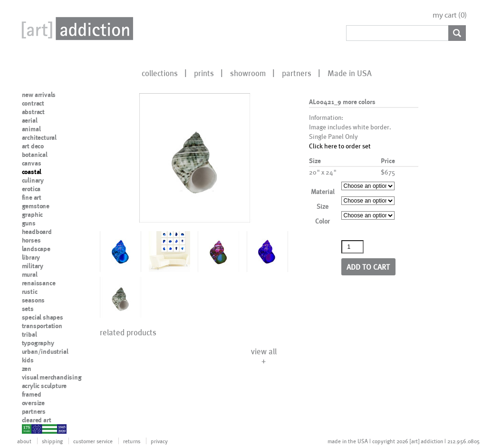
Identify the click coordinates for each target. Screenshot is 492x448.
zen (27, 369)
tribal (29, 334)
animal (31, 129)
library (31, 257)
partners (297, 73)
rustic (30, 292)
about (24, 441)
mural (30, 274)
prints (204, 73)
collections (160, 73)
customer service (93, 441)
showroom (248, 73)
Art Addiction (76, 29)
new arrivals (39, 95)
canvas (32, 163)
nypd (29, 429)
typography (38, 343)
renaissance (39, 283)
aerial (30, 120)
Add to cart (368, 267)
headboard (37, 232)
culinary (33, 180)
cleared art (37, 420)
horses (31, 240)
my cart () (450, 15)
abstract (33, 112)
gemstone (36, 206)
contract (33, 103)
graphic (33, 214)
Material (323, 191)
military (33, 266)
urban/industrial (45, 351)
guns (29, 223)
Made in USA (350, 73)
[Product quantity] (353, 247)
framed (32, 394)
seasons (34, 300)
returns (132, 441)
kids (28, 360)
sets (28, 309)
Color (323, 221)
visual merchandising (52, 377)
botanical (35, 155)
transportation (42, 326)
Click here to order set (340, 146)
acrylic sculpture (44, 386)
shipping (52, 441)
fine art (32, 197)
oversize (33, 403)
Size (323, 206)
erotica (31, 189)
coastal (32, 172)
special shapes (43, 317)
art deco (33, 146)
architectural (39, 137)
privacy (159, 441)
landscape (36, 249)
